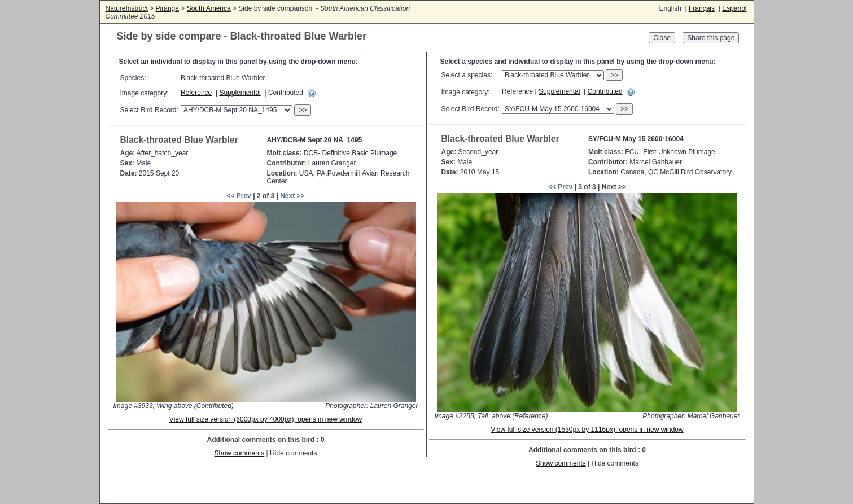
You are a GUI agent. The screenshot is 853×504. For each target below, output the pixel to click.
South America (209, 8)
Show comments (240, 453)
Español (734, 8)
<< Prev (239, 196)
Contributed (605, 91)
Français (702, 8)
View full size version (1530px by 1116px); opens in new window (587, 430)
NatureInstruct (127, 8)
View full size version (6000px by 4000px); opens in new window (266, 419)
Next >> (292, 196)
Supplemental (240, 93)
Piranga (167, 8)
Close (662, 38)
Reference (196, 93)
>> (303, 110)
